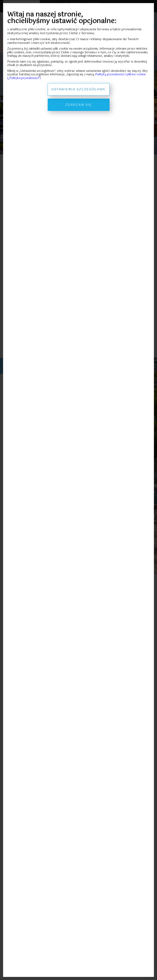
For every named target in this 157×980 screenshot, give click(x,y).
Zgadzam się (78, 105)
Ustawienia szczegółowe (78, 89)
